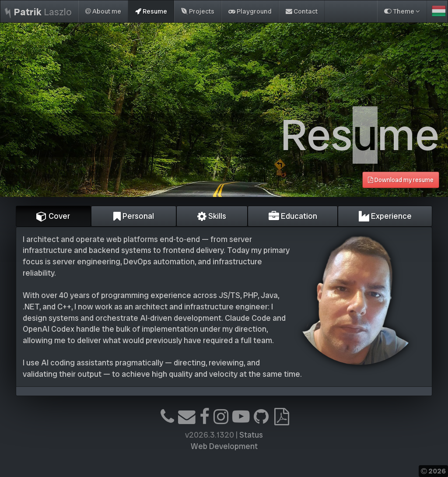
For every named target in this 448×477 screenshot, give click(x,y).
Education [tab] (293, 216)
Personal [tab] (134, 216)
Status (251, 435)
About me (103, 11)
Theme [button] (402, 11)
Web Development (224, 446)
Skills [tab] (212, 216)
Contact (302, 11)
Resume (151, 11)
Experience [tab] (385, 216)
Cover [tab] (53, 216)
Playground (250, 11)
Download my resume (401, 180)
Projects (198, 11)
